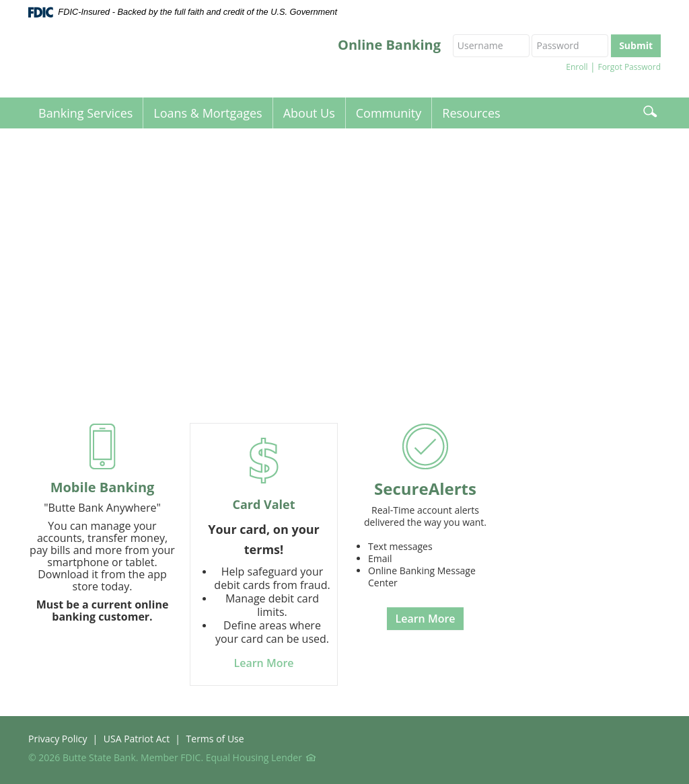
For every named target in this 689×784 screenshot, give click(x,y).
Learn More (425, 619)
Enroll (577, 67)
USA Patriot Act (137, 739)
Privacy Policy (58, 739)
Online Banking (389, 45)
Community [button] (389, 113)
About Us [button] (309, 113)
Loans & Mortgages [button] (208, 113)
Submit (636, 45)
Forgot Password (629, 67)
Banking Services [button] (85, 113)
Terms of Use (215, 739)
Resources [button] (471, 113)
